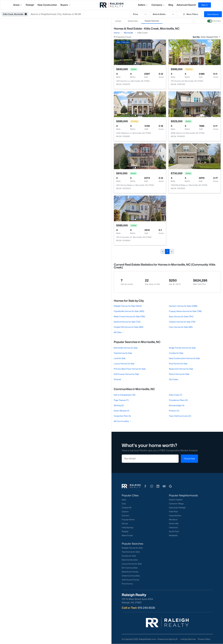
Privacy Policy (204, 639)
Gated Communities (131, 576)
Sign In (205, 5)
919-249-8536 (146, 608)
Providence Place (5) (178, 400)
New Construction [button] (47, 5)
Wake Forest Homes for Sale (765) (129, 316)
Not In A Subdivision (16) (125, 395)
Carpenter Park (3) (122, 416)
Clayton (125, 512)
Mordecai (173, 520)
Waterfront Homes (130, 572)
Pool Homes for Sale (178, 364)
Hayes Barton (175, 516)
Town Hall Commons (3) (180, 416)
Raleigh (125, 531)
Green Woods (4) (122, 411)
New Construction (130, 560)
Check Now (189, 459)
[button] (26, 14)
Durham (125, 516)
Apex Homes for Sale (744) (181, 316)
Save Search (213, 14)
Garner (125, 524)
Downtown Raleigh (177, 508)
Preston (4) (174, 411)
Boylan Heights (176, 500)
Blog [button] (171, 5)
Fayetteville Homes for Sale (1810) (129, 311)
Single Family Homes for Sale (182, 348)
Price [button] (140, 14)
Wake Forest (127, 535)
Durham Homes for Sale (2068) (183, 306)
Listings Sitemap (188, 639)
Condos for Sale (176, 353)
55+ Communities (130, 568)
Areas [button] (18, 5)
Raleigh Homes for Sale (132, 548)
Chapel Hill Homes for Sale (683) (129, 327)
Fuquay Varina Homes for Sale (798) (185, 311)
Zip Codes (174, 379)
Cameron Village (176, 504)
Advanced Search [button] (186, 5)
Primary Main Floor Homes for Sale (130, 369)
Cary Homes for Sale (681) (181, 327)
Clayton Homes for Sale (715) (182, 322)
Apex (124, 500)
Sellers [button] (143, 5)
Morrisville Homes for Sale (126, 348)
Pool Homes (127, 584)
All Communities (123, 421)
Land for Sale (120, 358)
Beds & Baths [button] (164, 14)
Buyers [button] (66, 5)
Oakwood (173, 527)
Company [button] (158, 5)
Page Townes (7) (121, 400)
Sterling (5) (119, 405)
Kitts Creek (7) (176, 395)
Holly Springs (128, 527)
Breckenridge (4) (177, 405)
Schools (117, 379)
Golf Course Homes (130, 580)
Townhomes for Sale (123, 353)
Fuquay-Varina (128, 520)
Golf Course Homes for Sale (126, 374)
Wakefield (173, 535)
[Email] (150, 459)
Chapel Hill (127, 508)
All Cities (119, 332)
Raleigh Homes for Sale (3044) (128, 306)
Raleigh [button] (30, 5)
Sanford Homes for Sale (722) (127, 322)
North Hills (174, 524)
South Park (174, 531)
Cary (124, 504)
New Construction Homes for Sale (184, 358)
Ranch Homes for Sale (179, 374)
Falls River (173, 512)
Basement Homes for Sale (181, 369)
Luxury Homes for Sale (124, 364)
